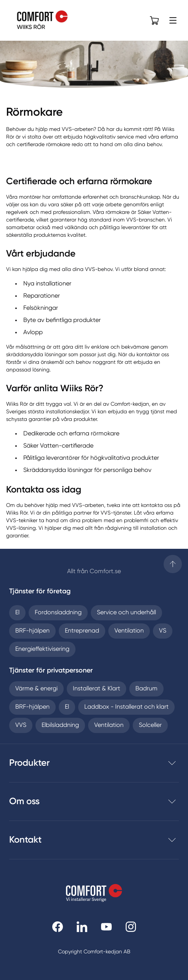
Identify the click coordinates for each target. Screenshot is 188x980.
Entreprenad (82, 631)
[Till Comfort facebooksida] (58, 927)
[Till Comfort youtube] (106, 927)
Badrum (146, 689)
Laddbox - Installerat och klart (126, 707)
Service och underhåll (126, 613)
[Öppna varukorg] (154, 21)
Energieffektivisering (42, 649)
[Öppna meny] (173, 21)
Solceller (150, 725)
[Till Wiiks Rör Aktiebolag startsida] (50, 20)
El (17, 613)
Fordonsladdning (58, 613)
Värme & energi (36, 689)
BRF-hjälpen (32, 631)
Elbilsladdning (60, 725)
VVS (21, 725)
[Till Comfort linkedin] (82, 927)
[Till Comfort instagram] (131, 927)
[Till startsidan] (173, 564)
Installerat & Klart (96, 689)
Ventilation (129, 631)
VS (163, 631)
